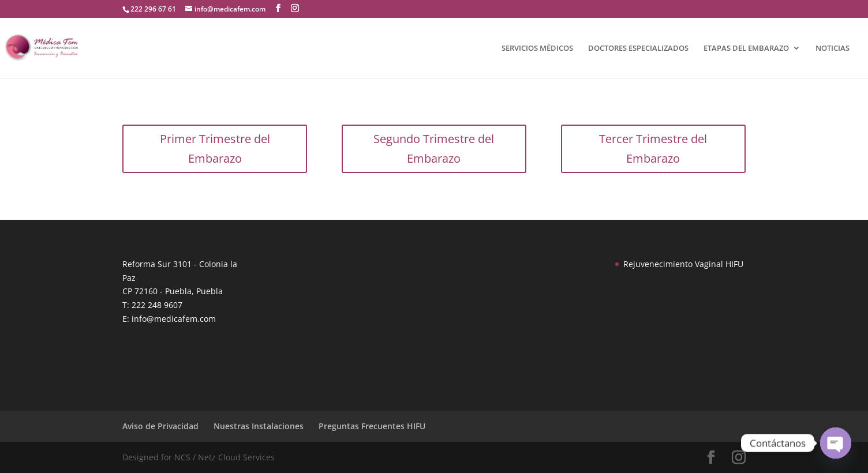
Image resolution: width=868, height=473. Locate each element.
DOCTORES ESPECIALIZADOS (638, 48)
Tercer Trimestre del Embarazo (653, 149)
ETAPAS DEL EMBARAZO (746, 48)
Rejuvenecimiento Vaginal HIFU (683, 264)
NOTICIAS (833, 48)
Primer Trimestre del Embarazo (215, 149)
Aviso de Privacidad (160, 426)
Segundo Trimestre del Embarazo (434, 149)
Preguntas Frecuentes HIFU (372, 426)
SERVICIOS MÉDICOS (537, 48)
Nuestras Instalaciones (259, 426)
